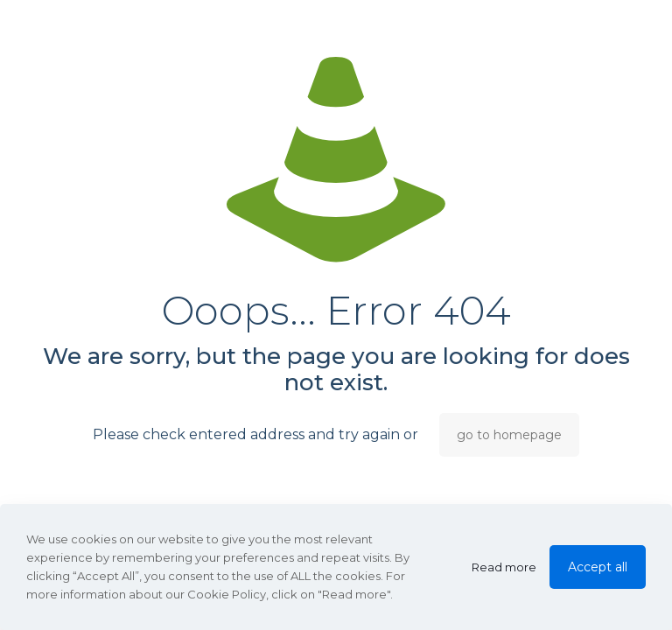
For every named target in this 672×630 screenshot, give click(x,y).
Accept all (598, 567)
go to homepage (509, 435)
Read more (504, 567)
